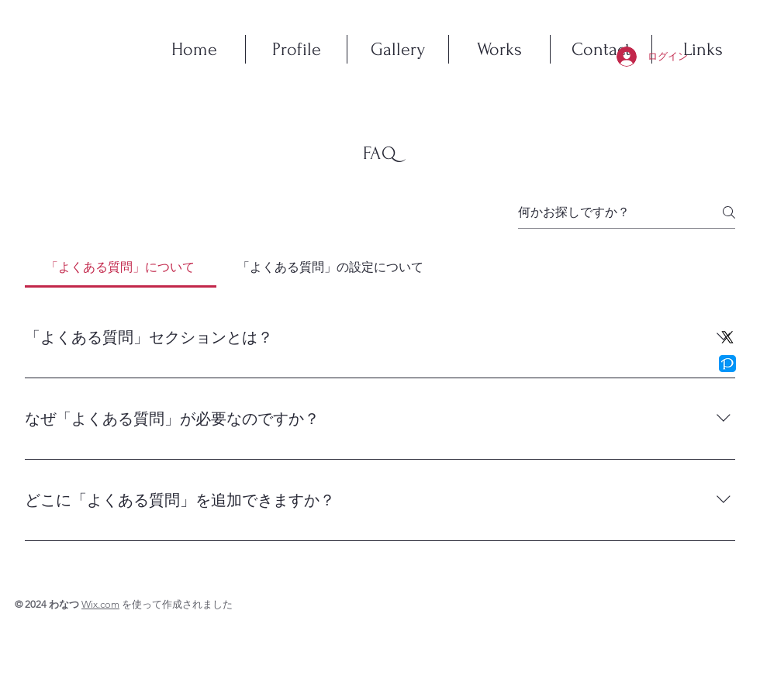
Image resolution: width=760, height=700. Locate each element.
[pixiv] (727, 364)
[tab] (121, 267)
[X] (727, 337)
